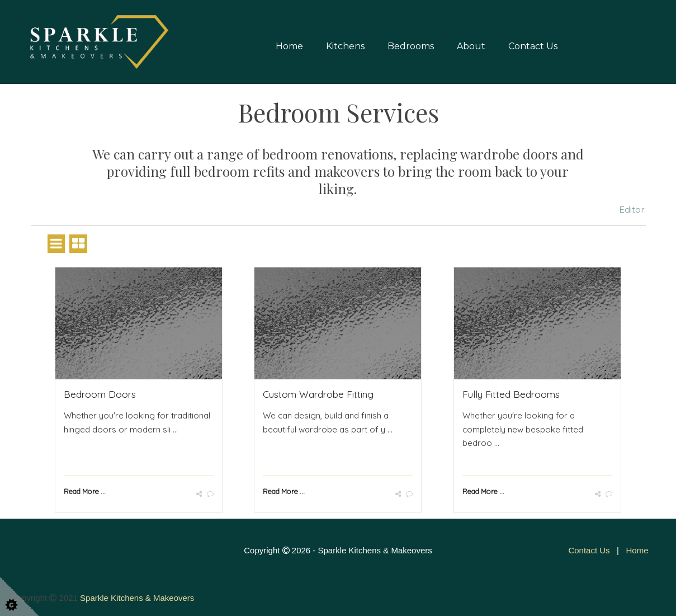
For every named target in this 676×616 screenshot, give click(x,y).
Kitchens (345, 46)
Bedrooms (411, 46)
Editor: (632, 210)
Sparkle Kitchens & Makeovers (137, 598)
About (471, 46)
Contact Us (533, 46)
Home (289, 46)
